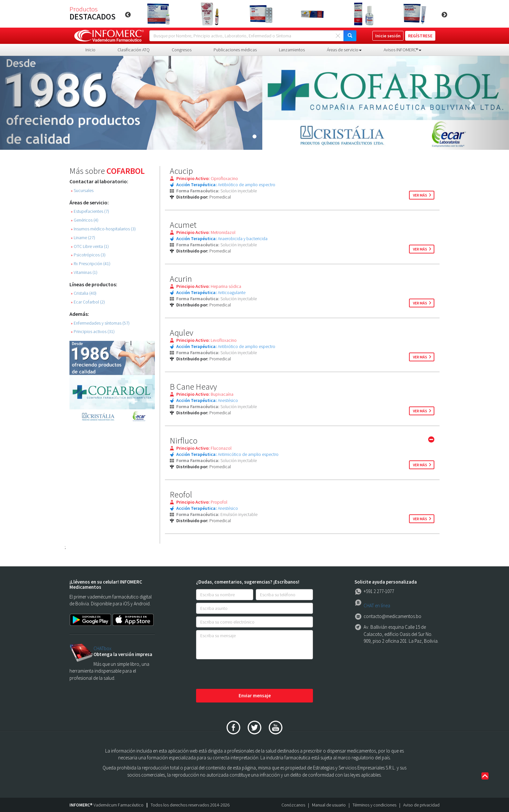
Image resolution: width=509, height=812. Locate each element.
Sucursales (82, 191)
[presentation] (245, 675)
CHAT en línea (377, 606)
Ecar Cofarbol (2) (88, 302)
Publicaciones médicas (235, 50)
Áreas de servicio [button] (344, 50)
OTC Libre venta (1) (90, 246)
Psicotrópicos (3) (88, 255)
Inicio (90, 50)
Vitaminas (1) (84, 272)
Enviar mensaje (255, 696)
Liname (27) (83, 238)
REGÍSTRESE (420, 36)
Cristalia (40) (84, 293)
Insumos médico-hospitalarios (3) (103, 229)
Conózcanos (293, 805)
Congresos (182, 50)
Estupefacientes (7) (90, 211)
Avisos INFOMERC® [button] (403, 50)
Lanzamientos (292, 50)
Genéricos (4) (85, 220)
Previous (128, 15)
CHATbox (102, 648)
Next (444, 15)
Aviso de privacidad (421, 805)
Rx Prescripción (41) (91, 264)
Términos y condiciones (374, 805)
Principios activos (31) (93, 332)
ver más (420, 195)
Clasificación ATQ (134, 50)
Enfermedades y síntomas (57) (100, 323)
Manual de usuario (329, 805)
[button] (38, 103)
